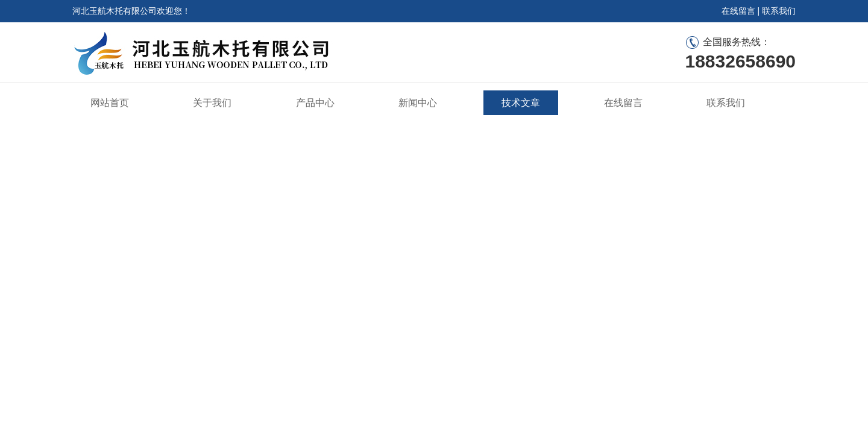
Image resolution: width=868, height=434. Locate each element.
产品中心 (315, 103)
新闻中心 (418, 103)
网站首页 (110, 103)
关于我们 (212, 103)
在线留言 (738, 11)
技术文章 (521, 103)
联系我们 (779, 11)
